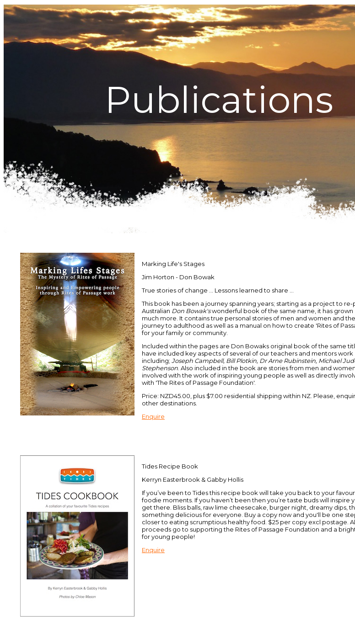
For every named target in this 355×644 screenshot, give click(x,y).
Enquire (153, 416)
